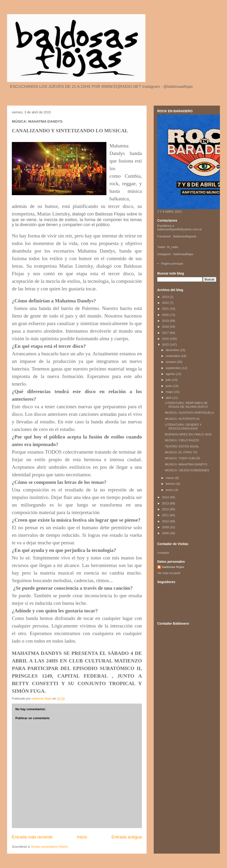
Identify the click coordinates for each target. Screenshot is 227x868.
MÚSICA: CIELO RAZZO (182, 440)
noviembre (173, 356)
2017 (166, 333)
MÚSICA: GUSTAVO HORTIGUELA (189, 413)
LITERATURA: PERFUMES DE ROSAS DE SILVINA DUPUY (186, 405)
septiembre (174, 368)
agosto (171, 374)
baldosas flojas (173, 567)
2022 (166, 303)
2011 (166, 515)
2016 (166, 339)
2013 (166, 503)
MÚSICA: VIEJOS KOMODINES (187, 470)
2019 (166, 321)
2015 (166, 345)
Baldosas (180, 236)
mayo (170, 392)
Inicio (82, 837)
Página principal (172, 264)
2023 (166, 297)
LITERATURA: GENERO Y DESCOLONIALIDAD (183, 427)
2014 (166, 497)
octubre (171, 362)
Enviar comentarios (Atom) (49, 847)
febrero (171, 484)
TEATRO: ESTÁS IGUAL (182, 446)
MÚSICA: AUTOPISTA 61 (182, 419)
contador (163, 553)
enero (170, 490)
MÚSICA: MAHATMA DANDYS (186, 464)
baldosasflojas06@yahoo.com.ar (180, 229)
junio (169, 386)
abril (169, 398)
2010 (166, 521)
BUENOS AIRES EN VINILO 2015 (188, 434)
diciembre (173, 350)
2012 (166, 509)
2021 (166, 309)
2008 (166, 533)
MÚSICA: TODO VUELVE (182, 458)
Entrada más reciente (32, 837)
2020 (166, 315)
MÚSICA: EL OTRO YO (181, 452)
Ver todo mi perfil (169, 573)
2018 (166, 327)
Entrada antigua (127, 837)
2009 (166, 527)
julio (169, 380)
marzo (170, 478)
